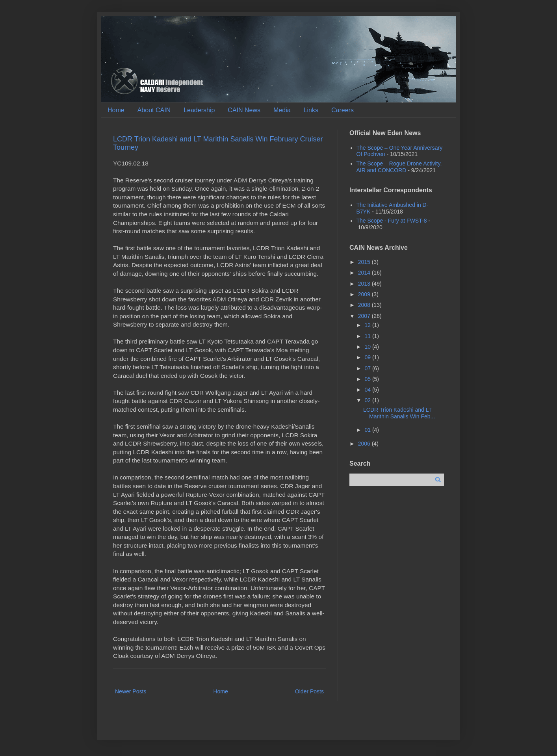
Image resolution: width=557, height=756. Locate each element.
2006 (365, 444)
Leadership (199, 110)
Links (311, 110)
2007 (365, 316)
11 (368, 336)
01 (368, 430)
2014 (365, 273)
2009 (365, 294)
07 (368, 368)
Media (282, 110)
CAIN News (244, 110)
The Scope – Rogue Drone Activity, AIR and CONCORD (399, 167)
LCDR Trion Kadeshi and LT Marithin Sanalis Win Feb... (399, 413)
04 (368, 390)
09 (368, 357)
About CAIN (154, 110)
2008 (365, 305)
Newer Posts (131, 691)
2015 (365, 262)
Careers (343, 110)
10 (368, 347)
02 (368, 400)
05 (368, 379)
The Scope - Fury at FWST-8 (392, 221)
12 (368, 325)
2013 (365, 284)
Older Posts (309, 691)
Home (116, 110)
